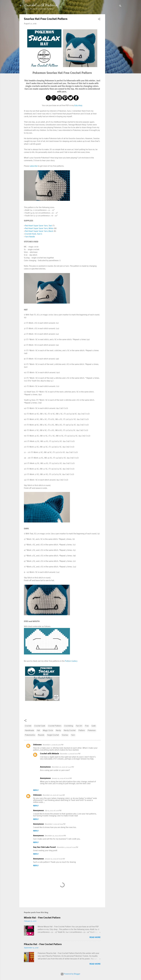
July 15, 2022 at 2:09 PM (53, 811)
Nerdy (58, 731)
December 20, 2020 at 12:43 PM (63, 767)
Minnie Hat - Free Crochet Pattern (42, 918)
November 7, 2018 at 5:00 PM (53, 745)
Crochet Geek (40, 726)
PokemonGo (30, 735)
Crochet (28, 726)
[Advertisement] (114, 49)
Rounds (41, 735)
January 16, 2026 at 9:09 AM (62, 778)
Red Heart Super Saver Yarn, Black (39, 231)
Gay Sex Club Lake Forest (44, 847)
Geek (94, 726)
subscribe (34, 166)
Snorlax (65, 735)
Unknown (37, 745)
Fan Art (79, 726)
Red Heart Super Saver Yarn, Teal (38, 226)
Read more (95, 937)
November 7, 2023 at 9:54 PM (55, 824)
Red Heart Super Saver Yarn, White (39, 228)
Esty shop (78, 106)
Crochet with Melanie (41, 5)
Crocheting (69, 726)
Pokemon (92, 731)
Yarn (73, 735)
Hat (38, 731)
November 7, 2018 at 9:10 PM (70, 754)
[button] (99, 19)
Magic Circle (48, 731)
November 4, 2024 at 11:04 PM (67, 847)
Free (87, 726)
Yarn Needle (30, 237)
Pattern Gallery (71, 661)
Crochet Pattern (55, 726)
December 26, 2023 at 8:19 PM (55, 836)
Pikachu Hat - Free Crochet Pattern (43, 944)
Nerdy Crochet (70, 731)
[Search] (120, 6)
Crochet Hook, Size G (34, 234)
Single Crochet (53, 735)
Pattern (82, 731)
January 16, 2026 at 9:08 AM (55, 859)
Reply (36, 790)
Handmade (29, 731)
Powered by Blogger (70, 974)
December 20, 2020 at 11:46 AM (54, 795)
